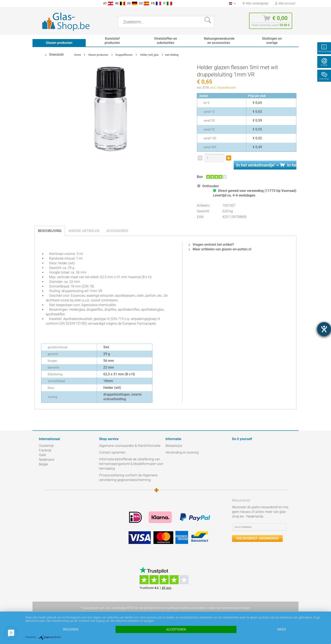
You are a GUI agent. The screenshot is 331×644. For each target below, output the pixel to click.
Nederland (46, 460)
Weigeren (71, 629)
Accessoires (117, 231)
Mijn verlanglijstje (255, 3)
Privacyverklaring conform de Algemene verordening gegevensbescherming (128, 478)
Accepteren (176, 629)
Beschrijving (50, 231)
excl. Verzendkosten (223, 88)
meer (281, 629)
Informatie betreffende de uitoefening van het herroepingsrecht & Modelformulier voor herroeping (131, 464)
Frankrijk (45, 450)
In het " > (266, 165)
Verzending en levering (182, 452)
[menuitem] (41, 3)
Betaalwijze (174, 446)
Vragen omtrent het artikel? (211, 245)
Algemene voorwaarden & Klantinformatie (130, 446)
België (43, 464)
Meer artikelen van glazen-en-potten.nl (220, 249)
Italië (42, 455)
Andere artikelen (84, 231)
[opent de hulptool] (324, 329)
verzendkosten (150, 608)
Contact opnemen (112, 452)
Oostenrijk (46, 446)
